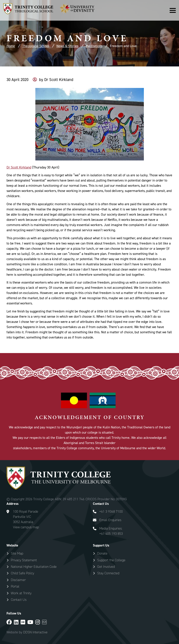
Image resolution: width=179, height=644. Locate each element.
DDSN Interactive (35, 632)
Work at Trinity (21, 593)
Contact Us (19, 600)
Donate (102, 553)
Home (11, 46)
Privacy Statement (24, 560)
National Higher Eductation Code (34, 567)
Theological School (36, 46)
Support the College (111, 560)
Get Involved (106, 567)
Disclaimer (18, 580)
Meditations (94, 46)
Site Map (17, 553)
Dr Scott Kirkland (19, 167)
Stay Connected (108, 573)
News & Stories (67, 46)
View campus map (26, 527)
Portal (15, 586)
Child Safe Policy (22, 573)
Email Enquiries (110, 520)
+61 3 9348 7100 (111, 511)
